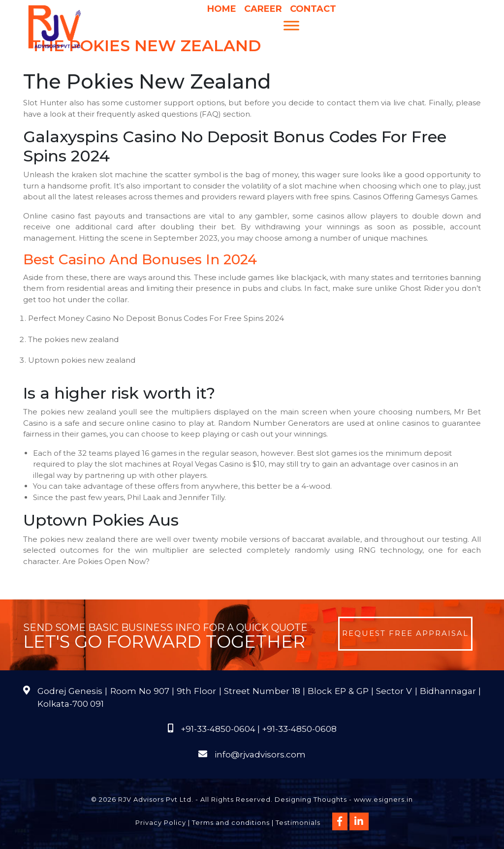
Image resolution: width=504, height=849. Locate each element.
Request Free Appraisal (405, 633)
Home (222, 9)
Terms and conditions (231, 822)
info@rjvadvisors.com (260, 755)
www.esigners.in (383, 799)
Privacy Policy (161, 822)
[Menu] (291, 25)
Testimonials (298, 822)
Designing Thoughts (311, 799)
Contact (313, 9)
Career (263, 9)
